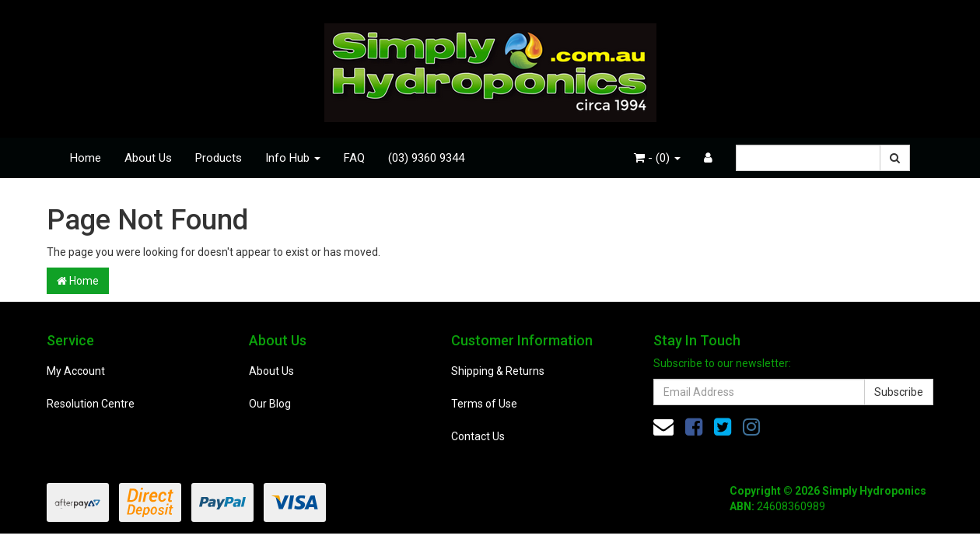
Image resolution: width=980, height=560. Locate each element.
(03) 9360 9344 (426, 158)
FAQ (354, 158)
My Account (76, 371)
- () (657, 158)
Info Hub (293, 158)
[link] (694, 427)
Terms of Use (484, 404)
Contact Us (478, 436)
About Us (148, 158)
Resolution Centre (91, 404)
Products (219, 158)
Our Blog (270, 404)
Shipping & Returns (498, 371)
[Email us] (663, 427)
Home (86, 158)
